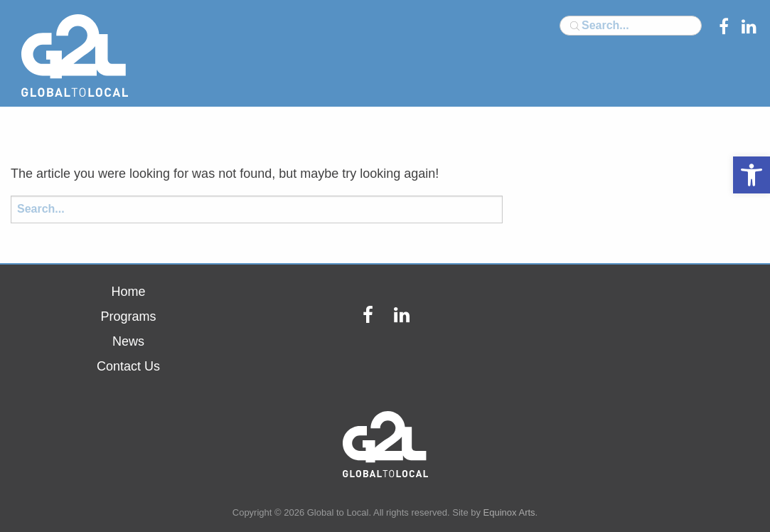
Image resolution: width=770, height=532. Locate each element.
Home (128, 292)
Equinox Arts (509, 512)
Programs (128, 316)
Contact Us (128, 366)
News (128, 341)
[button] (752, 175)
